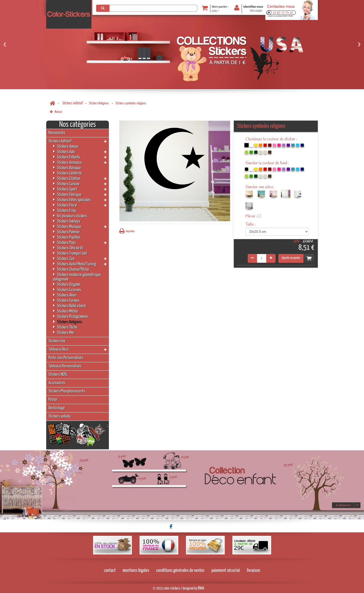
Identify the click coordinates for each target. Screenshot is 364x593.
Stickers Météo (66, 311)
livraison (254, 570)
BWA (201, 588)
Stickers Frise (65, 210)
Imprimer (127, 231)
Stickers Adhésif (73, 103)
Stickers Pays (65, 242)
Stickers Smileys (67, 221)
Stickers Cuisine (66, 184)
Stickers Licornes (67, 290)
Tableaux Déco (58, 349)
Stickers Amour (66, 146)
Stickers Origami (67, 284)
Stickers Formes (66, 300)
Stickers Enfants (67, 157)
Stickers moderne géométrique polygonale (77, 277)
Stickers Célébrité (67, 173)
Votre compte (256, 11)
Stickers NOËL (58, 374)
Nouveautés (57, 133)
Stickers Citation (67, 178)
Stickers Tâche (65, 327)
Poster (53, 400)
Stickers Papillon (67, 237)
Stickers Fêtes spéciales (72, 200)
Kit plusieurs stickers (70, 216)
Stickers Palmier (67, 232)
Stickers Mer (64, 332)
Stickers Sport (65, 189)
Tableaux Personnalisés (65, 366)
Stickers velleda (60, 416)
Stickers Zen (64, 259)
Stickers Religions (99, 103)
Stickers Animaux (68, 162)
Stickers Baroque (67, 168)
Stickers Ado (64, 152)
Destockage (57, 408)
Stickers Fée (57, 341)
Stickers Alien (65, 295)
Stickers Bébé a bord (69, 306)
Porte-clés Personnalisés (66, 358)
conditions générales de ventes (180, 570)
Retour (56, 112)
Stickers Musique (67, 226)
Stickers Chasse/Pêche (71, 269)
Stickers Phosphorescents (67, 391)
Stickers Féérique (67, 194)
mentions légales (136, 570)
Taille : (251, 225)
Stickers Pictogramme (71, 316)
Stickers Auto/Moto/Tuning (75, 264)
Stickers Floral (65, 205)
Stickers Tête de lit (68, 248)
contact (110, 570)
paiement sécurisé (226, 570)
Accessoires (57, 383)
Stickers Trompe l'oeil (70, 253)
